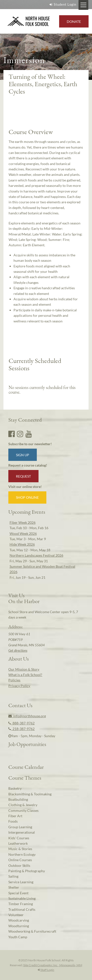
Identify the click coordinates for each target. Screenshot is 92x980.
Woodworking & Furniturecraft (32, 931)
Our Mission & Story (24, 669)
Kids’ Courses (19, 838)
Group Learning (20, 827)
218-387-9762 (21, 729)
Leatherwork (18, 843)
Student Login (62, 4)
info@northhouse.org (27, 716)
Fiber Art (15, 816)
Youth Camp (18, 937)
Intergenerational (22, 832)
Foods (13, 821)
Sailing (13, 876)
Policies (14, 680)
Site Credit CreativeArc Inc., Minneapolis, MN (53, 965)
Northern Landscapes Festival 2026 (36, 555)
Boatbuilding (18, 799)
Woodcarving (19, 920)
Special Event (18, 893)
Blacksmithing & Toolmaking (30, 794)
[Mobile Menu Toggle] (83, 5)
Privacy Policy (19, 686)
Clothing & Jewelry (23, 805)
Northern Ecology (22, 854)
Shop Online (27, 497)
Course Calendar (26, 767)
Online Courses (20, 860)
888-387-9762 (21, 723)
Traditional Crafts (22, 909)
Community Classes (23, 810)
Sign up (23, 455)
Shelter (14, 887)
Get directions (18, 650)
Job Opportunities (27, 744)
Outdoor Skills (19, 865)
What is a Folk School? (25, 675)
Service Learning (21, 882)
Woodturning (19, 926)
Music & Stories (20, 849)
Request (23, 476)
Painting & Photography (27, 871)
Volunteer (16, 915)
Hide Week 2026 (22, 544)
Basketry (15, 788)
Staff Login (46, 970)
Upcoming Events (27, 512)
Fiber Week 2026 (23, 522)
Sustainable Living (22, 898)
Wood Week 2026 (23, 533)
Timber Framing (21, 904)
